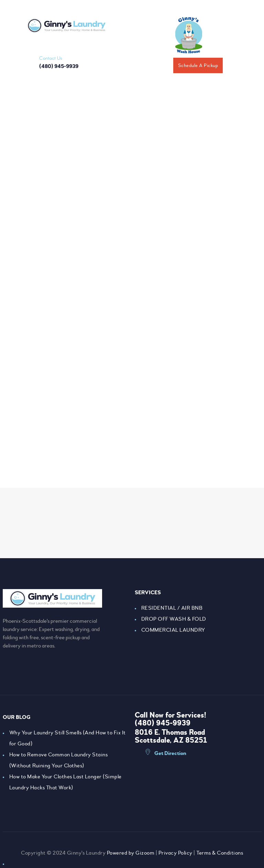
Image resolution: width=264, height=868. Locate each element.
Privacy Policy (175, 853)
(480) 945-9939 (163, 723)
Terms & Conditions (220, 853)
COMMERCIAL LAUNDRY (173, 630)
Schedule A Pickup (198, 65)
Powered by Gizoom (131, 853)
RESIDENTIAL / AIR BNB (172, 608)
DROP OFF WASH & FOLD (174, 619)
